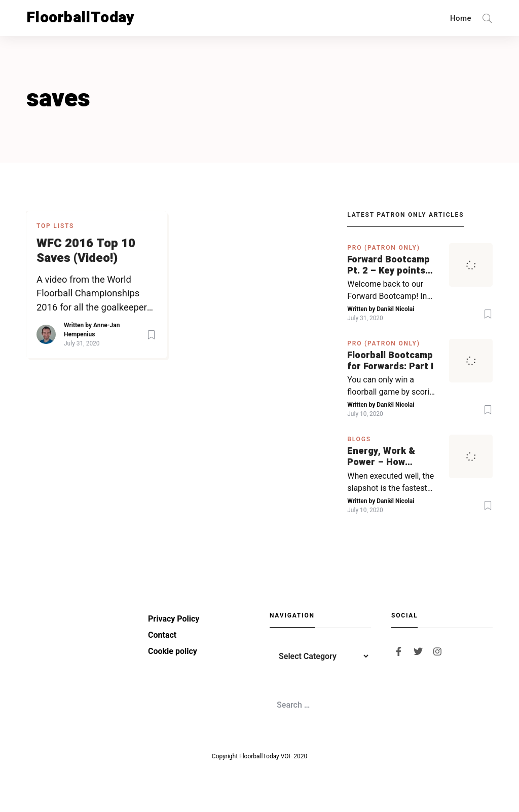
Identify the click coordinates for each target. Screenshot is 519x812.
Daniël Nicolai (395, 309)
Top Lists (55, 226)
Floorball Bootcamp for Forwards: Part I (390, 361)
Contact (162, 635)
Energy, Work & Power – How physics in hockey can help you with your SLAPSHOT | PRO (386, 457)
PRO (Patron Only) (384, 248)
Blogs (359, 439)
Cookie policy (173, 651)
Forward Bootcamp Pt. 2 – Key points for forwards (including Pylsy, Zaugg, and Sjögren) (392, 265)
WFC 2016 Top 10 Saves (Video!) (86, 251)
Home (461, 18)
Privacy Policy (174, 619)
